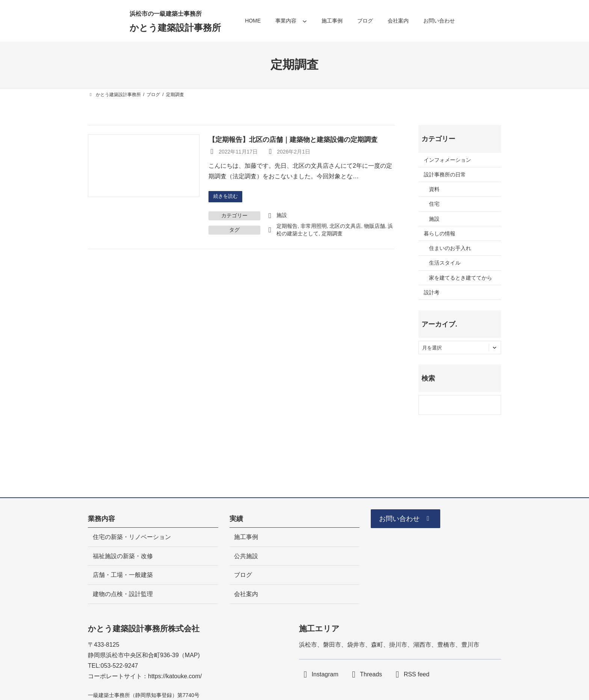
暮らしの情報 (439, 233)
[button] (409, 520)
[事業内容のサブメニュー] (305, 21)
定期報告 (287, 227)
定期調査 (332, 234)
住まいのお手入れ (450, 248)
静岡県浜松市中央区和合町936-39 (133, 655)
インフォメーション (447, 160)
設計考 (432, 292)
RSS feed (417, 675)
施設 (282, 216)
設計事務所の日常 (445, 175)
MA (189, 655)
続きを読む (227, 197)
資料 (434, 189)
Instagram (325, 675)
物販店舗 (375, 227)
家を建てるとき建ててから (461, 278)
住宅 (434, 204)
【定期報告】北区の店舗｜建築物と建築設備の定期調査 (293, 139)
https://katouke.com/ (175, 676)
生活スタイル (445, 263)
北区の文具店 (345, 227)
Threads (371, 675)
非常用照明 (314, 227)
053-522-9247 (119, 666)
